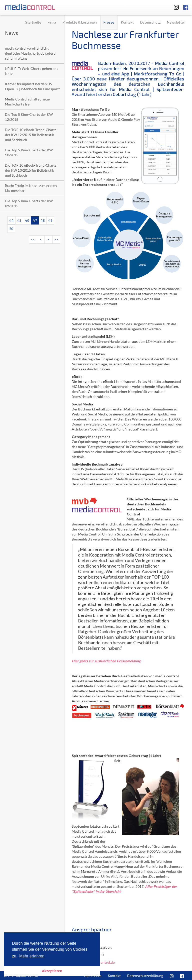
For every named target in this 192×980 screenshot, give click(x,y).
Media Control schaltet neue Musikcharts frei (27, 102)
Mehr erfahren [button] (32, 956)
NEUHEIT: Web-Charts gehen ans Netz (32, 71)
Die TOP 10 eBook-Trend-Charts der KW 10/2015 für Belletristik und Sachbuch (31, 170)
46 (27, 220)
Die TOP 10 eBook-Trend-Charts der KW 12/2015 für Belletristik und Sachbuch (31, 135)
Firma (52, 22)
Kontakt (127, 22)
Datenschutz (150, 22)
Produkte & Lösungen (80, 22)
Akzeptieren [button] (52, 971)
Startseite (33, 22)
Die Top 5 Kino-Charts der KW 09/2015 (29, 203)
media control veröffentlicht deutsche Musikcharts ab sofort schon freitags (30, 53)
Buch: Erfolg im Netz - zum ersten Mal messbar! (31, 188)
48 (43, 220)
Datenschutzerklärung (145, 976)
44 (11, 220)
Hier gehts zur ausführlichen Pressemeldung (106, 661)
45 (19, 220)
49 (50, 220)
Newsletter (176, 22)
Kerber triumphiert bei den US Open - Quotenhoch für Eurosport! (32, 86)
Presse (109, 22)
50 (11, 229)
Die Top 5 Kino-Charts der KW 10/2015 (29, 152)
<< (33, 239)
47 (35, 220)
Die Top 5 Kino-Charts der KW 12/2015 (29, 117)
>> (56, 239)
